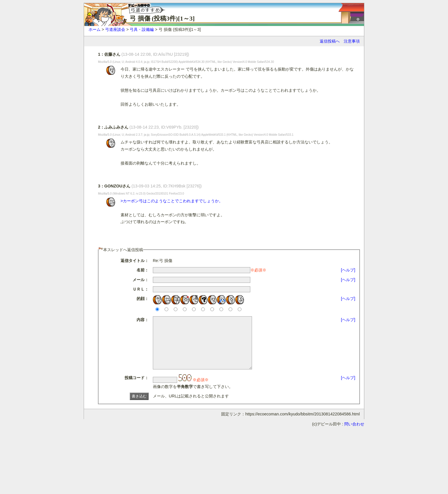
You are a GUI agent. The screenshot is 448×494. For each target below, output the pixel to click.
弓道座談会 (115, 29)
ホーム (95, 29)
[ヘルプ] (348, 270)
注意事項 (352, 41)
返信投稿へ (330, 41)
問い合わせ (354, 434)
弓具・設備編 (142, 29)
